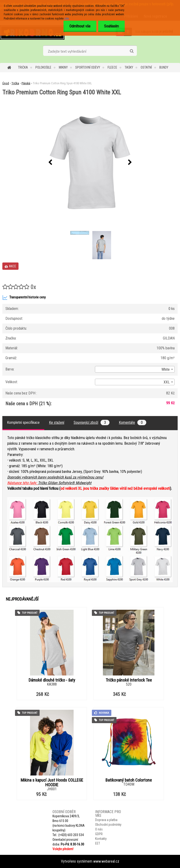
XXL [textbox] (167, 382)
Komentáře (133, 422)
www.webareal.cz (106, 861)
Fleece (112, 67)
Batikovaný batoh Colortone (129, 780)
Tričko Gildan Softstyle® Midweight (65, 483)
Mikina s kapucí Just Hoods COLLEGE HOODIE (52, 783)
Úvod (6, 83)
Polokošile (43, 67)
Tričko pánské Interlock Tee (129, 680)
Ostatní (146, 67)
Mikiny (63, 67)
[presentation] (50, 162)
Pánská (26, 83)
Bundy (164, 67)
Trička (23, 67)
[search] (132, 51)
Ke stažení (57, 422)
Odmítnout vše (80, 26)
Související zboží (92, 422)
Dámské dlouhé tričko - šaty (52, 680)
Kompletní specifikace (23, 422)
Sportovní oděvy (88, 67)
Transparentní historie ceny (24, 297)
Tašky (129, 67)
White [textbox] (166, 369)
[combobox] (135, 369)
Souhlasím (111, 26)
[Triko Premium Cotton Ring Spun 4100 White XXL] (90, 163)
